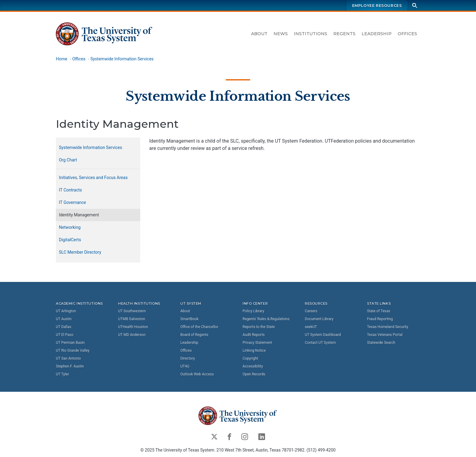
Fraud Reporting (380, 319)
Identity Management (79, 215)
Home (62, 59)
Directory (188, 358)
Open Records (254, 374)
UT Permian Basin (70, 343)
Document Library (319, 319)
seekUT (311, 327)
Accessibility (253, 366)
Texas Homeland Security (388, 327)
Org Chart (68, 160)
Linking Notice (254, 350)
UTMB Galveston (132, 319)
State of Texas (379, 311)
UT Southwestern (132, 311)
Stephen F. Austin (70, 366)
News (281, 34)
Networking (70, 227)
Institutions (311, 34)
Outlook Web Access (197, 374)
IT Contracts (70, 190)
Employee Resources (377, 6)
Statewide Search (381, 343)
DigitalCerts (70, 240)
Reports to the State (259, 327)
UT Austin (64, 319)
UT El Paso (65, 335)
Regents (344, 34)
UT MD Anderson (132, 335)
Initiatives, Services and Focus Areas (93, 178)
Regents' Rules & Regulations (266, 319)
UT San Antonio (68, 358)
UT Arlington (66, 311)
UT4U (185, 366)
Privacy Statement (257, 343)
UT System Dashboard (323, 335)
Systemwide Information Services (122, 59)
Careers (311, 311)
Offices (407, 34)
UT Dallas (64, 327)
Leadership (377, 34)
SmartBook (189, 319)
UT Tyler (62, 374)
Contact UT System (320, 343)
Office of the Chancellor (199, 327)
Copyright (250, 358)
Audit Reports (254, 335)
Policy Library (253, 311)
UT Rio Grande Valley (73, 350)
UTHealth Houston (133, 327)
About (259, 34)
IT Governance (72, 202)
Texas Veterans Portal (385, 335)
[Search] (415, 5)
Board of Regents (194, 335)
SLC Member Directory (80, 252)
